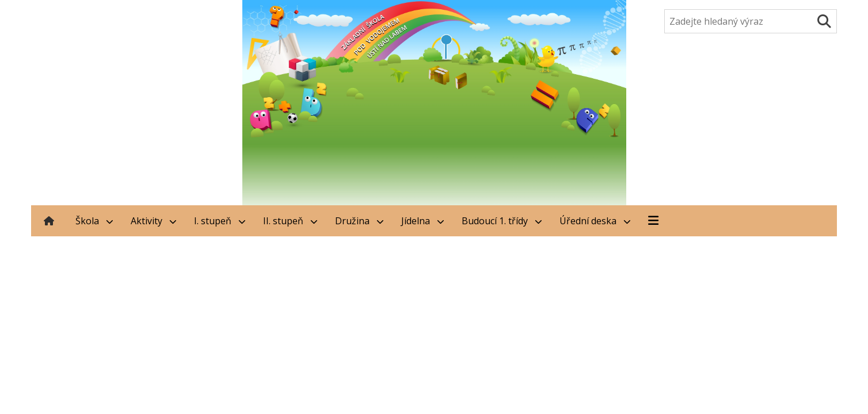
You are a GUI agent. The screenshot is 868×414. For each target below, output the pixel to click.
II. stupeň (290, 221)
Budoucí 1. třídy (502, 221)
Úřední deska (595, 221)
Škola (94, 221)
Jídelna (423, 221)
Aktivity (154, 221)
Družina (359, 221)
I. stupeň (220, 221)
